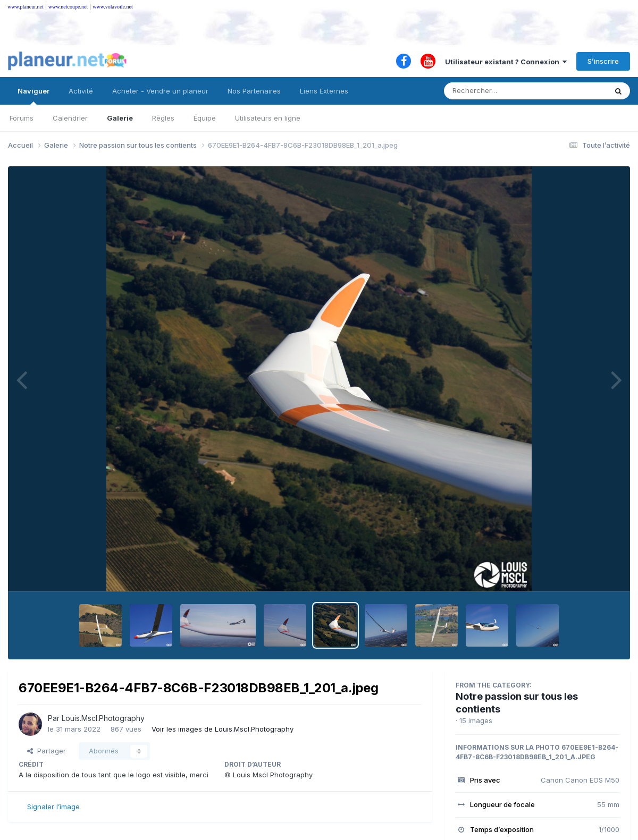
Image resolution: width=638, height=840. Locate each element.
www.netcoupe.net (68, 7)
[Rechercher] (495, 91)
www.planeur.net (26, 7)
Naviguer (33, 96)
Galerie (120, 118)
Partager (47, 751)
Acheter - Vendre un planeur (160, 91)
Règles (163, 118)
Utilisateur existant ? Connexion (506, 62)
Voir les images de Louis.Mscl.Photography (223, 729)
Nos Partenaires (254, 91)
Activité (81, 91)
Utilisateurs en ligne (268, 118)
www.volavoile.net (112, 7)
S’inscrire (603, 61)
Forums (22, 118)
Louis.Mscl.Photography (103, 718)
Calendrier (70, 118)
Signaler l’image (53, 807)
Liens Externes (324, 91)
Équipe (205, 118)
